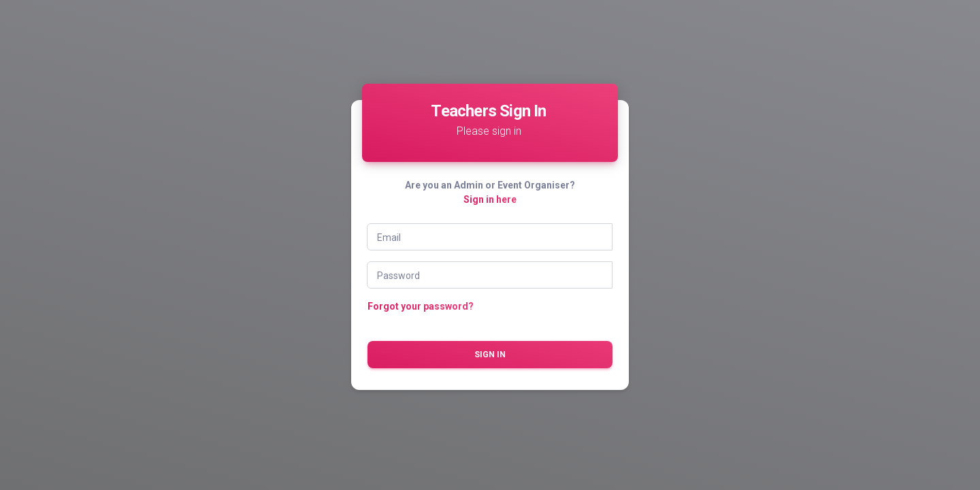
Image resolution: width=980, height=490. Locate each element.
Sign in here (490, 199)
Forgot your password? (421, 306)
